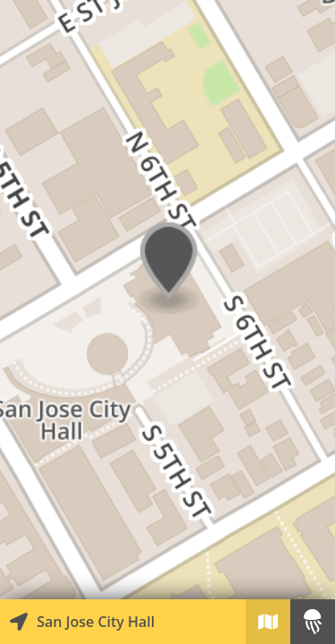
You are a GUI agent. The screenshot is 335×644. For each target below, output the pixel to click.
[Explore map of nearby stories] (167, 300)
